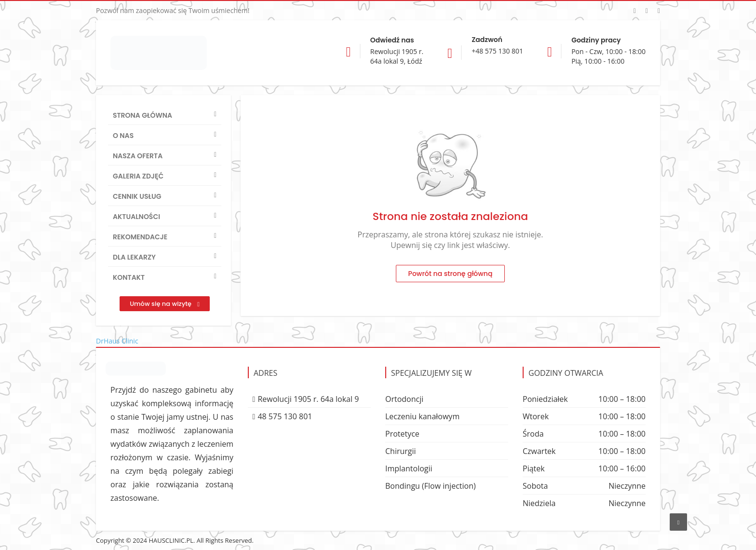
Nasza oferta (138, 156)
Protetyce (402, 434)
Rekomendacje (140, 237)
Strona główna (142, 115)
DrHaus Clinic (117, 341)
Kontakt (129, 277)
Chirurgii (401, 451)
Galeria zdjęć (138, 176)
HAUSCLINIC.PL (171, 540)
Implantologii (409, 468)
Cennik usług (137, 196)
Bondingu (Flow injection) (431, 486)
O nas (123, 136)
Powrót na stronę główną (451, 274)
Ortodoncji (404, 399)
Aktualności (136, 217)
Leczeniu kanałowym (422, 416)
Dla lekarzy (134, 257)
